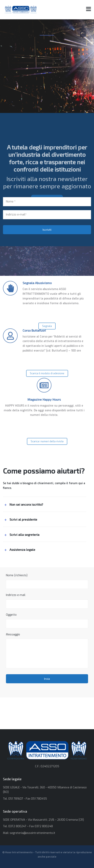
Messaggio (47, 651)
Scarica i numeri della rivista (47, 444)
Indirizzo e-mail (47, 601)
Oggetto (47, 621)
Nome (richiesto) (47, 581)
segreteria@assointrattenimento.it (32, 833)
